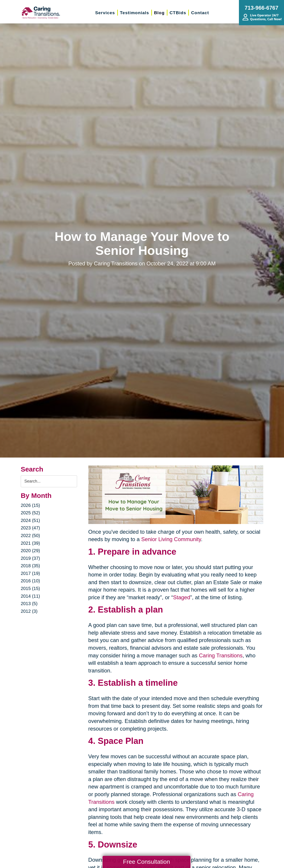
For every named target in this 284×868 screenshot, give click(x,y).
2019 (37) (30, 558)
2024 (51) (30, 520)
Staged (182, 597)
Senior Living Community (171, 539)
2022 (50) (30, 535)
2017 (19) (30, 573)
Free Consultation (147, 862)
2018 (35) (30, 566)
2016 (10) (30, 581)
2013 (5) (29, 604)
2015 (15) (30, 588)
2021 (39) (30, 543)
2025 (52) (30, 513)
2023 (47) (30, 528)
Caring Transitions (221, 655)
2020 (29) (30, 551)
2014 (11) (30, 596)
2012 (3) (29, 611)
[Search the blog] (49, 481)
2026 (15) (30, 505)
